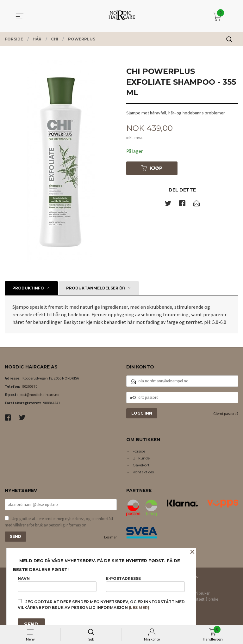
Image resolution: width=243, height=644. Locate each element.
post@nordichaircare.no (39, 395)
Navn (57, 583)
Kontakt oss (143, 472)
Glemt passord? (226, 413)
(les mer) (139, 608)
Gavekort (141, 465)
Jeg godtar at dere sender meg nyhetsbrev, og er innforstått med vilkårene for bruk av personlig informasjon (59, 522)
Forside (139, 451)
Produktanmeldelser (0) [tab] (96, 288)
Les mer (110, 538)
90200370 (30, 386)
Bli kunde (141, 458)
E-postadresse (145, 583)
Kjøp (152, 168)
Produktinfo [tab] (28, 288)
